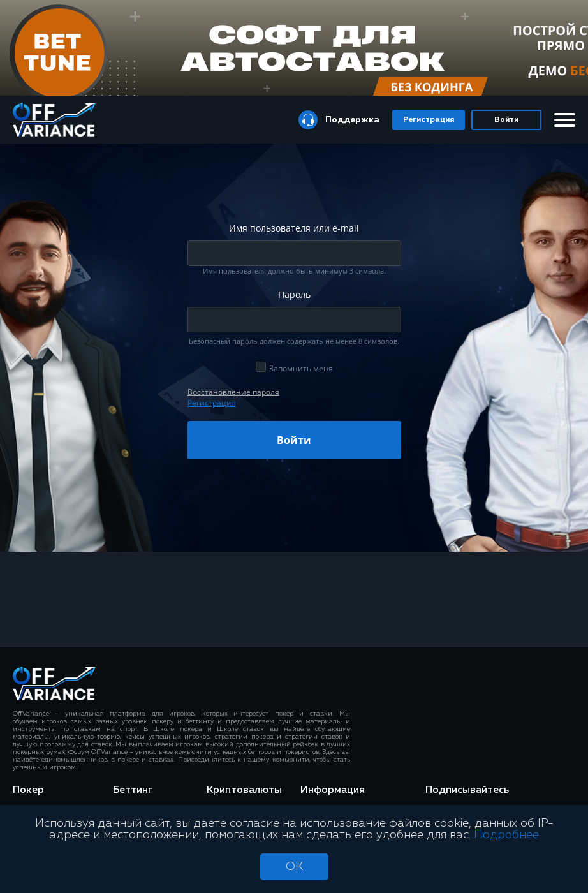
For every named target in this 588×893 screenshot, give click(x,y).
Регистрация (429, 120)
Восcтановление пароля (233, 392)
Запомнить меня (301, 368)
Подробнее (506, 835)
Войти (506, 120)
